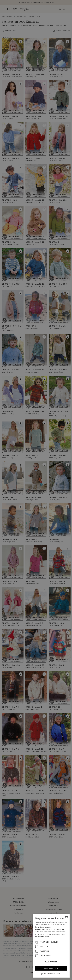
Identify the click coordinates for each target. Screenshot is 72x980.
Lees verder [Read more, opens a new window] (45, 937)
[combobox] (66, 917)
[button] (51, 974)
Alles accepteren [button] (51, 968)
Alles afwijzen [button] (51, 962)
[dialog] (51, 946)
